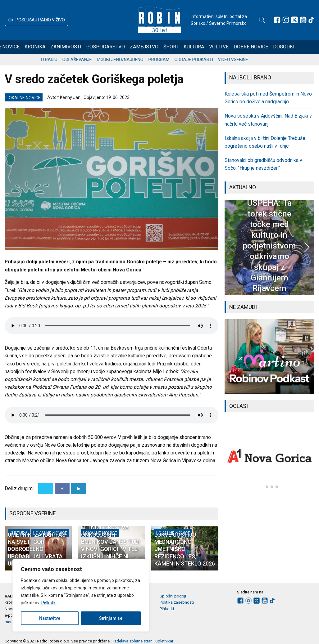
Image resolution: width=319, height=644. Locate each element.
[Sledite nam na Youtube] (303, 20)
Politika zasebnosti (177, 602)
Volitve (242, 47)
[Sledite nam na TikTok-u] (311, 20)
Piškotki (49, 603)
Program (174, 60)
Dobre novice (273, 47)
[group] (269, 357)
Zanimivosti (89, 47)
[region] (81, 595)
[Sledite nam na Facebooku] (277, 20)
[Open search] (262, 20)
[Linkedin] (79, 489)
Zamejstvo (167, 47)
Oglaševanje (92, 60)
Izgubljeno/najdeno (135, 60)
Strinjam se (111, 618)
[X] (46, 489)
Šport (194, 47)
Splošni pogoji (173, 596)
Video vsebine (248, 60)
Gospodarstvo (128, 47)
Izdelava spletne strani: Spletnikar (143, 641)
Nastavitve (50, 618)
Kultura (216, 47)
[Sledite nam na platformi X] (294, 20)
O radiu (64, 60)
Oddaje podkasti (209, 60)
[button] (36, 20)
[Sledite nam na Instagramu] (286, 20)
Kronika (58, 47)
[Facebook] (62, 489)
